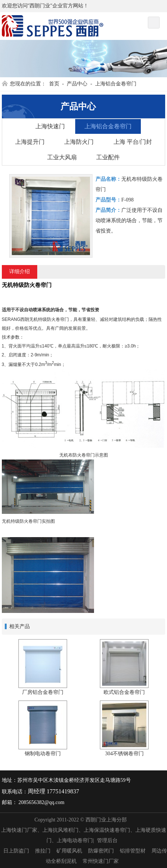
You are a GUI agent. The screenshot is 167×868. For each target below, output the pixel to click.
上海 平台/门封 (133, 142)
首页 (54, 84)
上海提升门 (30, 142)
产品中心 (77, 84)
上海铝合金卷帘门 (116, 84)
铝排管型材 (133, 851)
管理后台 (107, 840)
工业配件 (108, 157)
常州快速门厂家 (101, 861)
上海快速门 (50, 126)
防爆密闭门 (101, 851)
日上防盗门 (16, 851)
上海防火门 (79, 142)
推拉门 (43, 851)
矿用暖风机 (69, 851)
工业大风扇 (62, 157)
